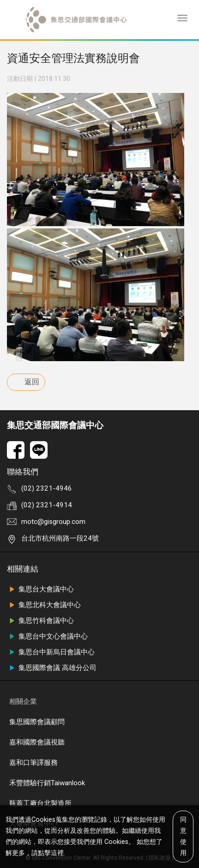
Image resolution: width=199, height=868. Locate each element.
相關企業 (23, 702)
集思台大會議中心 (40, 589)
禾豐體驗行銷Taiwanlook (47, 783)
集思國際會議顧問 (37, 722)
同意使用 (183, 836)
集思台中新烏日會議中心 (51, 652)
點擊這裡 (51, 853)
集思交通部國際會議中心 (55, 425)
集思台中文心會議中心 (47, 636)
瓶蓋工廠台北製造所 (40, 803)
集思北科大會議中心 (44, 605)
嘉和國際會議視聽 (37, 742)
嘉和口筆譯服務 (33, 763)
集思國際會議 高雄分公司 (52, 668)
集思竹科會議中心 (40, 621)
